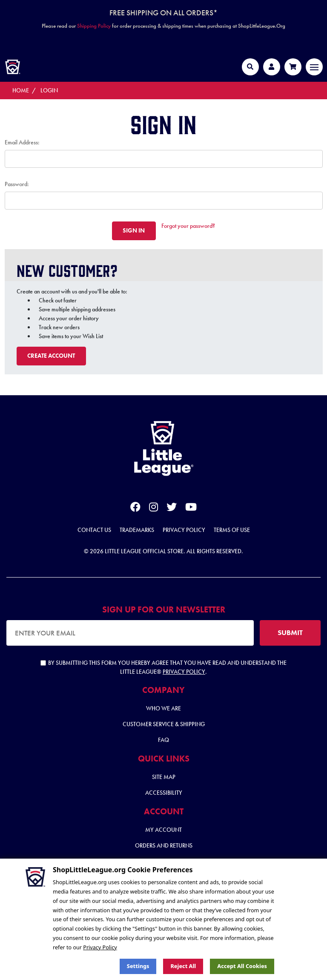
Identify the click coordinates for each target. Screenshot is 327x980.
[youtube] (191, 509)
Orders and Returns (164, 845)
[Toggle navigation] (314, 67)
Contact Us (94, 530)
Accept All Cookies (242, 966)
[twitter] (172, 509)
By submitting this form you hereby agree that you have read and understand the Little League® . (163, 667)
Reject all (183, 966)
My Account (163, 830)
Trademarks (137, 530)
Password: (17, 184)
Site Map (164, 777)
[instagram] (153, 509)
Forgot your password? (188, 226)
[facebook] (135, 509)
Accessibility (164, 793)
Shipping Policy (94, 26)
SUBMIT (290, 632)
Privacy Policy (184, 530)
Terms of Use (232, 530)
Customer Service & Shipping (164, 724)
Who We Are (163, 708)
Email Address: (22, 142)
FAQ (163, 740)
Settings (138, 966)
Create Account (51, 356)
